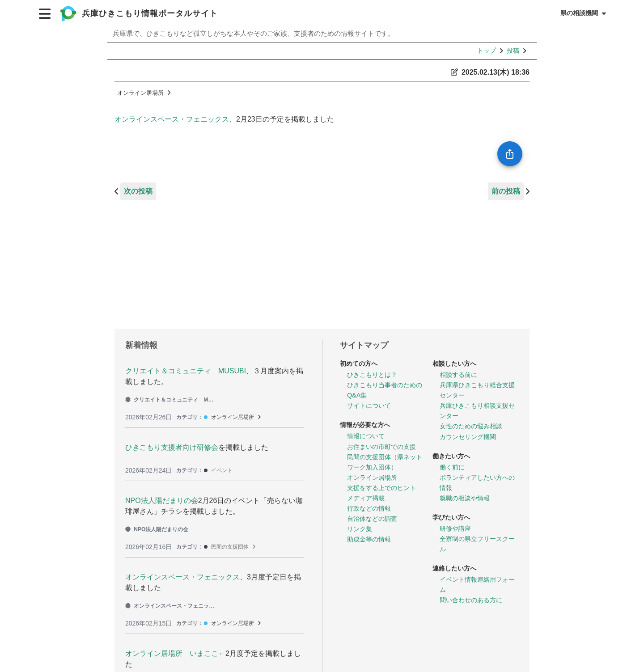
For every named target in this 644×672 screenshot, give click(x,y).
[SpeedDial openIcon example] (510, 154)
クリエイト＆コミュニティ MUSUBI (186, 371)
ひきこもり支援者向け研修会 (172, 447)
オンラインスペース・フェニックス (172, 119)
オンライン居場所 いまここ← (175, 653)
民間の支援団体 (230, 547)
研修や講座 (455, 528)
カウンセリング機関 (468, 437)
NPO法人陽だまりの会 (162, 501)
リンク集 (360, 529)
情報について (366, 436)
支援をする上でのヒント (381, 488)
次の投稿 (138, 191)
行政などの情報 (369, 508)
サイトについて (369, 406)
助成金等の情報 (369, 539)
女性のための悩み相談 (471, 426)
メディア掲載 (366, 498)
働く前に (452, 467)
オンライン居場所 (140, 93)
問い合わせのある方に (471, 600)
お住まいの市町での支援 (381, 447)
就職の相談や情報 (465, 498)
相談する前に (458, 375)
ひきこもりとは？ (372, 375)
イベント (222, 470)
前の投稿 (506, 191)
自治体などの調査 (372, 519)
